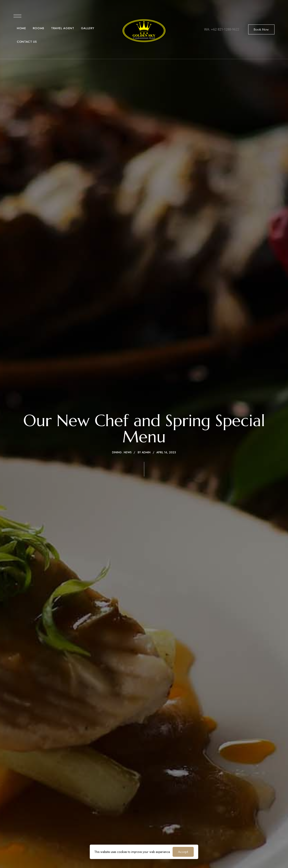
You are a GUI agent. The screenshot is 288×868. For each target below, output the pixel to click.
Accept (183, 852)
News (128, 452)
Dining (117, 452)
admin (146, 452)
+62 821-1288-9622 (225, 29)
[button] (261, 29)
